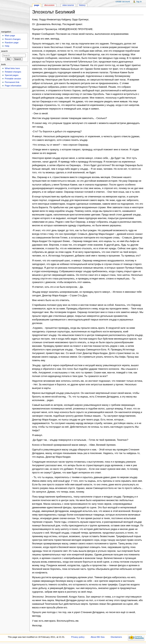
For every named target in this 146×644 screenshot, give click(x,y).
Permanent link (12, 82)
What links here (12, 68)
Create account (123, 2)
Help (7, 46)
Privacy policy (78, 637)
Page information (13, 86)
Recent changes (13, 39)
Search (4, 51)
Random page (12, 43)
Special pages (12, 75)
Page (37, 5)
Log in (139, 2)
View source (68, 5)
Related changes (13, 72)
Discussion (49, 5)
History (82, 5)
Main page (10, 35)
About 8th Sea (98, 637)
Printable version (13, 79)
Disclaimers (116, 637)
